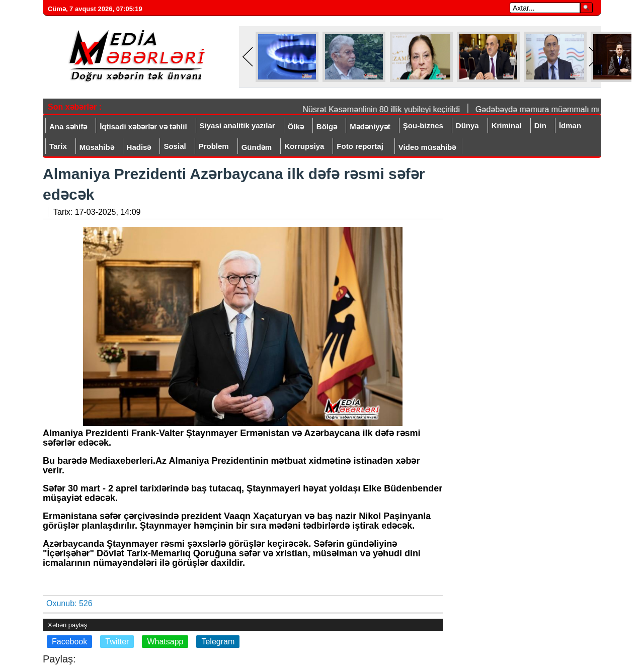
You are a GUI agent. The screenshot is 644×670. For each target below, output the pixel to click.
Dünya (467, 125)
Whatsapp (165, 642)
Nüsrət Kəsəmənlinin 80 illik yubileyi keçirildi (385, 109)
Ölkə (296, 127)
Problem (214, 146)
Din (540, 125)
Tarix (58, 146)
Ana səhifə (68, 127)
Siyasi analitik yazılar (237, 125)
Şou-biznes (423, 125)
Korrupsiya (304, 146)
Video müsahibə (427, 147)
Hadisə (139, 147)
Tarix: (97, 212)
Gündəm (257, 147)
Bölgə (327, 127)
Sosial (175, 146)
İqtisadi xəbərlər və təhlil (143, 127)
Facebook (69, 642)
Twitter (117, 642)
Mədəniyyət (370, 127)
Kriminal (507, 125)
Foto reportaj (360, 146)
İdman (570, 125)
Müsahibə (97, 147)
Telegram (218, 642)
